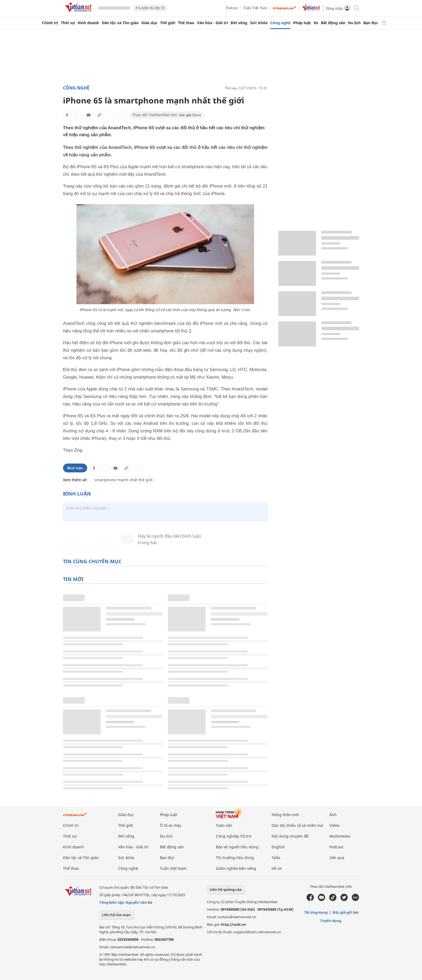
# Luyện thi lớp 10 (150, 8)
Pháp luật (302, 23)
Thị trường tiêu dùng (235, 858)
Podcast (232, 8)
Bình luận (75, 468)
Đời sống (239, 23)
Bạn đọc (371, 23)
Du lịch (354, 23)
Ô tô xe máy (170, 825)
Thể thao (186, 23)
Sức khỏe (259, 23)
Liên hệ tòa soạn (116, 915)
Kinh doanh (88, 23)
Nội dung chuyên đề (290, 836)
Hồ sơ (277, 868)
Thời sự (68, 23)
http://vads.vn (233, 924)
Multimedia (340, 836)
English (278, 847)
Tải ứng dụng (316, 912)
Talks (276, 858)
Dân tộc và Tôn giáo (120, 23)
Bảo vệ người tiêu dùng (237, 847)
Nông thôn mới (285, 815)
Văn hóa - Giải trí (212, 23)
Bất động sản (333, 23)
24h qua (337, 858)
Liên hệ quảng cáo (226, 889)
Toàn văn (224, 825)
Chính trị (50, 23)
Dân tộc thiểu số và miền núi (297, 825)
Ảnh (333, 815)
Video (334, 825)
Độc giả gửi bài (346, 912)
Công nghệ (280, 23)
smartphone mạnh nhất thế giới (124, 480)
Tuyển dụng (331, 921)
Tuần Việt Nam (255, 8)
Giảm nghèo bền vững (236, 868)
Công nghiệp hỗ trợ (234, 836)
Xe (316, 23)
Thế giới (168, 23)
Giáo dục (149, 23)
